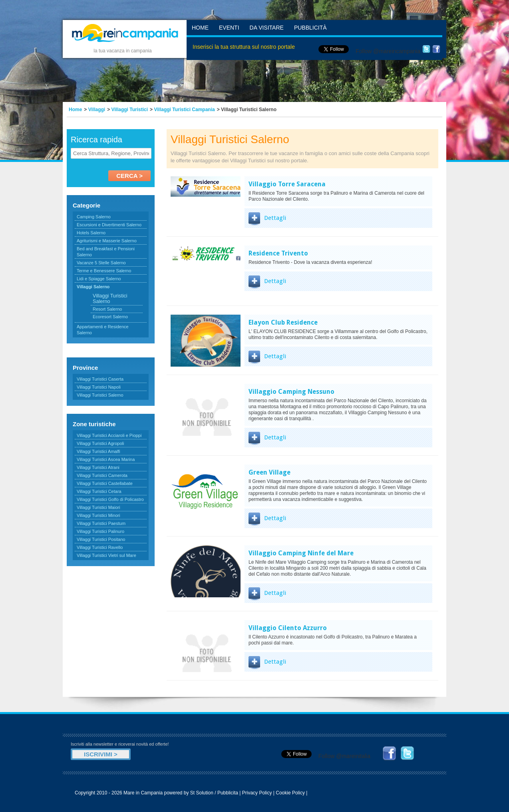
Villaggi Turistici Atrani (98, 467)
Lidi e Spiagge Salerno (99, 279)
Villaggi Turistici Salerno (100, 395)
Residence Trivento (278, 253)
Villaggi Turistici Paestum (101, 523)
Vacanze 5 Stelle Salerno (101, 263)
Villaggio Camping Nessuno (291, 392)
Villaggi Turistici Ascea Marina (106, 459)
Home (200, 28)
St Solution (202, 793)
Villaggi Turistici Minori (98, 515)
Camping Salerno (94, 217)
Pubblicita (228, 793)
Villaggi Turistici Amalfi (98, 451)
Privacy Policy (257, 793)
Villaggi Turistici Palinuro (100, 531)
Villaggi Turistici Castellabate (105, 483)
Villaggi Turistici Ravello (100, 547)
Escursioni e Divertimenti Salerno (109, 225)
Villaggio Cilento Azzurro (288, 628)
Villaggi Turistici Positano (101, 539)
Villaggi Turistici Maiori (98, 507)
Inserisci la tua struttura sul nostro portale (244, 47)
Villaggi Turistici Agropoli (100, 443)
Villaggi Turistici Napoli (99, 387)
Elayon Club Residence (283, 322)
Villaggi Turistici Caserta (100, 379)
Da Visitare (267, 28)
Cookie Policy (290, 793)
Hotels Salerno (91, 233)
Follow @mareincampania (388, 51)
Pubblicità (310, 28)
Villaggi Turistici (130, 110)
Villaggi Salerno (93, 287)
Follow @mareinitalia (344, 756)
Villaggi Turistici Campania (184, 110)
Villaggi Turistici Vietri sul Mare (106, 555)
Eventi (229, 28)
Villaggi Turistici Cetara (99, 491)
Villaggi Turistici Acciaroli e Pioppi (109, 435)
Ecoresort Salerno (110, 317)
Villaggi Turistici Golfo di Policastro (110, 499)
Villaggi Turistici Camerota (102, 475)
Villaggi (97, 110)
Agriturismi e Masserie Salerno (107, 241)
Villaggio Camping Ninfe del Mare (301, 553)
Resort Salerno (107, 309)
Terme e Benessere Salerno (104, 271)
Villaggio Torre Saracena (287, 184)
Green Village (269, 472)
